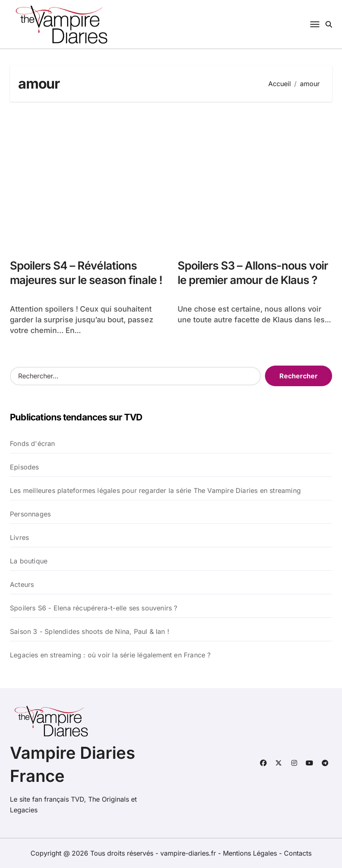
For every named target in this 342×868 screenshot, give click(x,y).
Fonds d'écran (33, 443)
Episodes (25, 467)
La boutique (29, 561)
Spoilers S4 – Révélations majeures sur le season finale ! (86, 273)
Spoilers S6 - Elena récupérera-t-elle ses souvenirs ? (94, 608)
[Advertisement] (172, 176)
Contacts (298, 853)
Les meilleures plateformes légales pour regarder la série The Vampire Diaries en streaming (155, 490)
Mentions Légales (251, 853)
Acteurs (22, 584)
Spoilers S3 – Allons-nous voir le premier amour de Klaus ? (253, 273)
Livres (19, 537)
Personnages (30, 514)
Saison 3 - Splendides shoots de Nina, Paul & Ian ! (90, 631)
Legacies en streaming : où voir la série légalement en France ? (110, 655)
